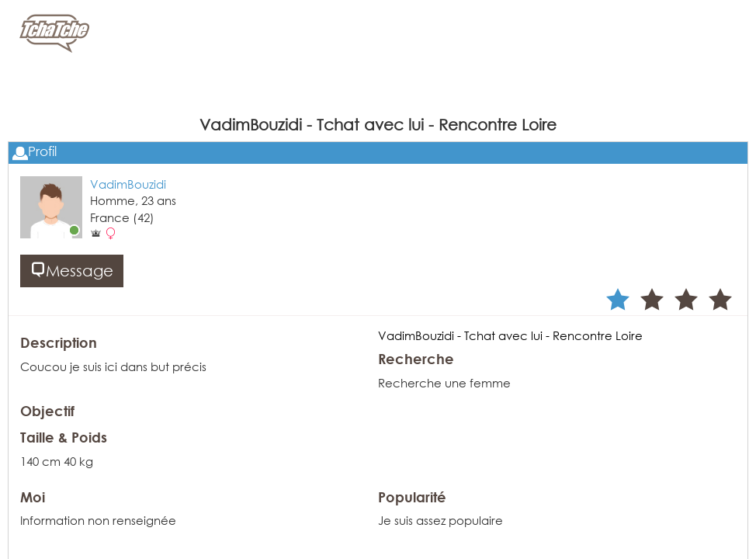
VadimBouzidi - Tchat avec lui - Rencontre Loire (510, 335)
